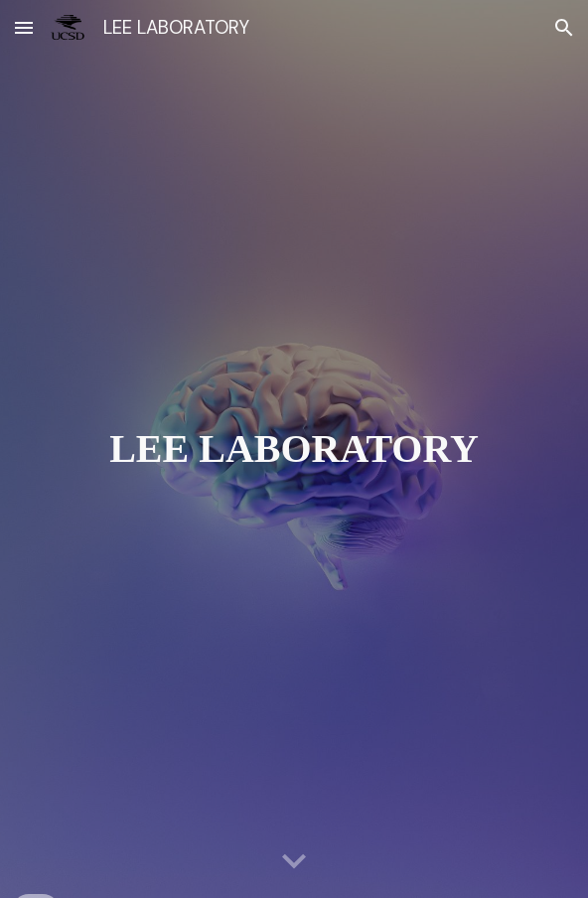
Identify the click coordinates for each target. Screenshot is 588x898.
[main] (294, 449)
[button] (24, 27)
